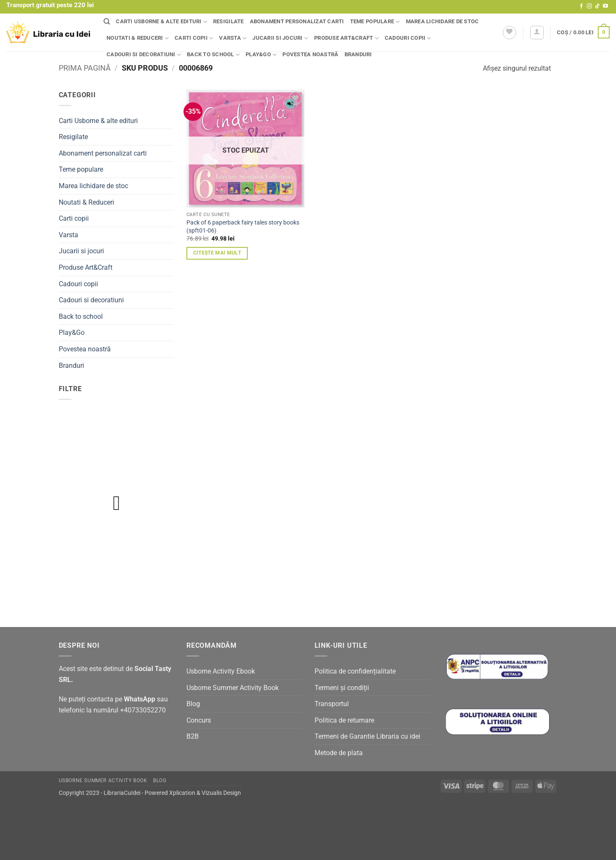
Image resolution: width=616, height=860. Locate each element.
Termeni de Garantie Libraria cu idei (367, 736)
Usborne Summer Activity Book (233, 688)
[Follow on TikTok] (597, 6)
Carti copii (194, 38)
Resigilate (229, 21)
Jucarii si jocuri (280, 38)
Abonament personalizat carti (297, 21)
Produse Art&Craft (346, 38)
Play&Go (261, 55)
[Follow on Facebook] (581, 6)
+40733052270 (143, 710)
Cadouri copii (408, 38)
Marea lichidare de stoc (442, 21)
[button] (537, 33)
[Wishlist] (509, 33)
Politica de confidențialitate (355, 671)
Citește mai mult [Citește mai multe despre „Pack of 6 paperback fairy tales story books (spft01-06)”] (217, 253)
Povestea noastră (310, 54)
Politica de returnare (344, 720)
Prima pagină (85, 68)
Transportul (332, 704)
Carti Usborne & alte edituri (162, 22)
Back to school (213, 55)
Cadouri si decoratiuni (144, 55)
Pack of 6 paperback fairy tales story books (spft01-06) (243, 227)
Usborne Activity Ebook (221, 671)
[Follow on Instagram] (589, 6)
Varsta (233, 38)
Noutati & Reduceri (138, 38)
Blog (193, 704)
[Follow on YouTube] (605, 6)
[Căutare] (107, 22)
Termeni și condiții (342, 688)
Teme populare (375, 22)
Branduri (358, 54)
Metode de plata (339, 753)
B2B (193, 736)
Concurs (199, 720)
